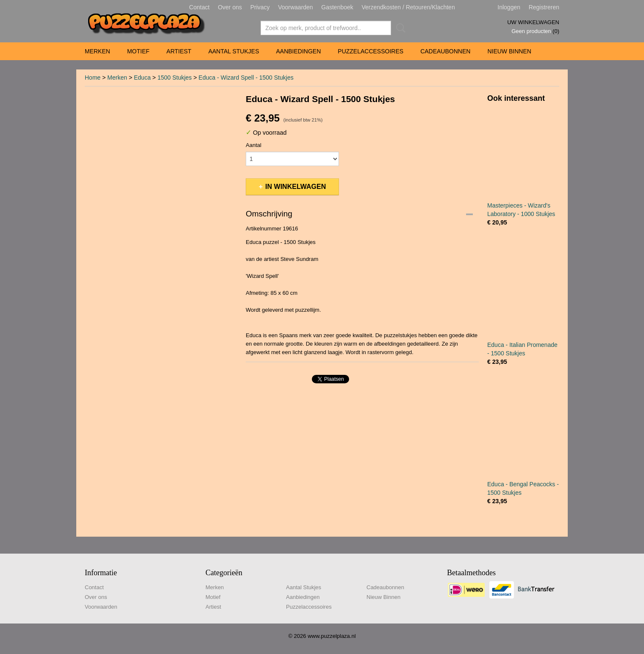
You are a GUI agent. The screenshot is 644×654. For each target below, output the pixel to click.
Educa (142, 78)
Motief (138, 51)
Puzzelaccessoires (371, 51)
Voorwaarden (296, 7)
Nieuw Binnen (509, 51)
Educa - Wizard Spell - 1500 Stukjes (246, 78)
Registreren (544, 7)
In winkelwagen (296, 187)
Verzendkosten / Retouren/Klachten (408, 7)
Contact (199, 7)
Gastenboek (337, 7)
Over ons (230, 7)
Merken (97, 51)
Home (93, 78)
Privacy (260, 7)
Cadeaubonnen (445, 51)
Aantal (254, 145)
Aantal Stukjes (234, 51)
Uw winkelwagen (533, 22)
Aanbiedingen (298, 51)
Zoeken (399, 28)
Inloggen (509, 7)
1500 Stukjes (175, 78)
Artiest (179, 51)
